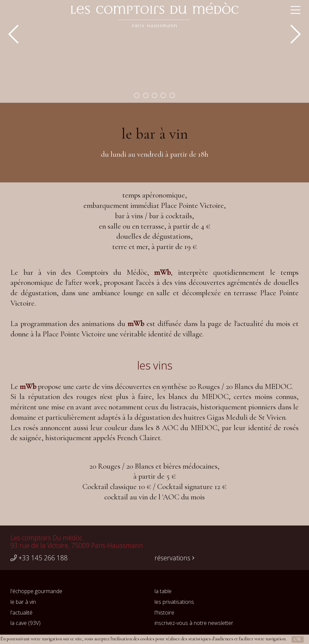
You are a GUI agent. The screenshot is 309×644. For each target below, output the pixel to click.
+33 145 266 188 (39, 558)
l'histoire (164, 613)
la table (163, 591)
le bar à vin (23, 602)
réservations (174, 558)
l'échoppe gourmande (36, 591)
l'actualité (21, 613)
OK (298, 639)
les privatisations (174, 602)
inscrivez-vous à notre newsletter (194, 623)
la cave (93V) (25, 623)
